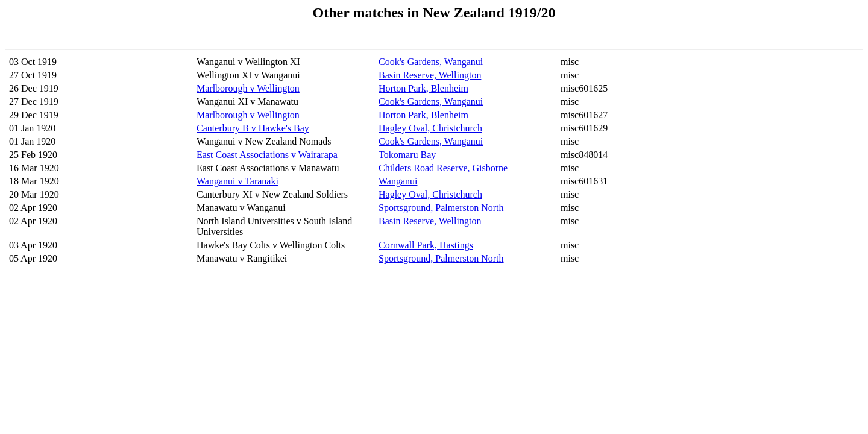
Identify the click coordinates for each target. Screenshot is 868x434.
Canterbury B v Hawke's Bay (253, 128)
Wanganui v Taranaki (237, 181)
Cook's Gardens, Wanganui (431, 62)
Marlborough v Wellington (248, 88)
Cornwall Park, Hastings (426, 245)
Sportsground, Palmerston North (441, 208)
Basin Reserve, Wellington (430, 75)
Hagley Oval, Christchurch (430, 128)
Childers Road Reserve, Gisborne (443, 168)
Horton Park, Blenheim (423, 88)
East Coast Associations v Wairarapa (267, 155)
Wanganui (398, 181)
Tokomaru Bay (407, 155)
